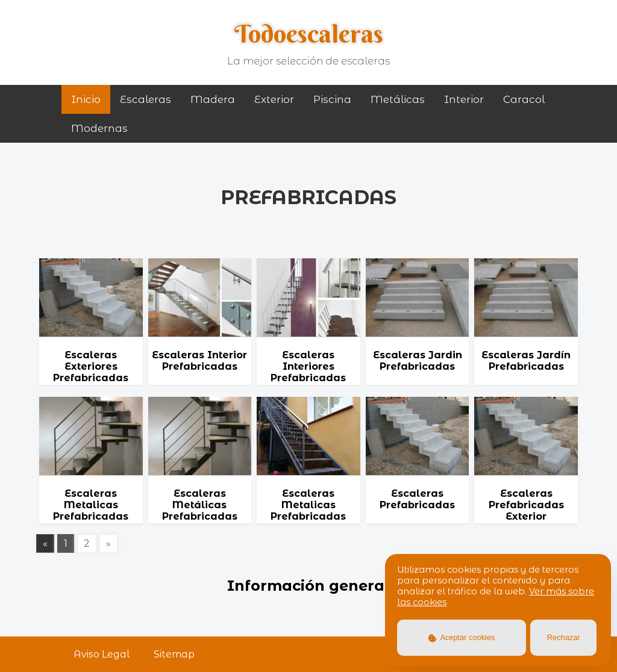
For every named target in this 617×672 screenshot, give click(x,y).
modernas (99, 128)
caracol (524, 99)
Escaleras (146, 99)
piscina (332, 99)
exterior (274, 99)
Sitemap (174, 654)
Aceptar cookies (462, 637)
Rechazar (564, 637)
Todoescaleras (309, 34)
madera (213, 99)
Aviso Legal (102, 654)
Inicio (86, 99)
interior (464, 99)
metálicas (398, 99)
